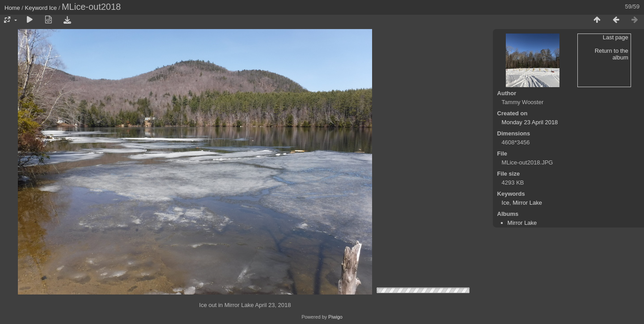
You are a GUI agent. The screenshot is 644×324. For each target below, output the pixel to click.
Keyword (36, 8)
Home (12, 8)
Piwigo (335, 317)
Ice (53, 8)
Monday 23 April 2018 (530, 122)
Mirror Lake (527, 203)
